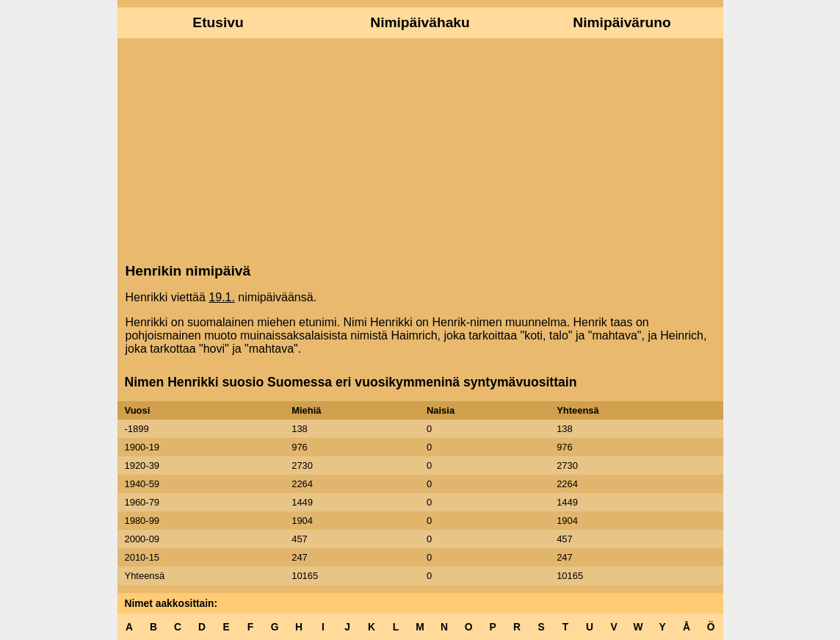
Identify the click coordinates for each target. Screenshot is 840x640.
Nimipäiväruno (622, 22)
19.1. (222, 297)
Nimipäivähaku (420, 22)
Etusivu (218, 22)
